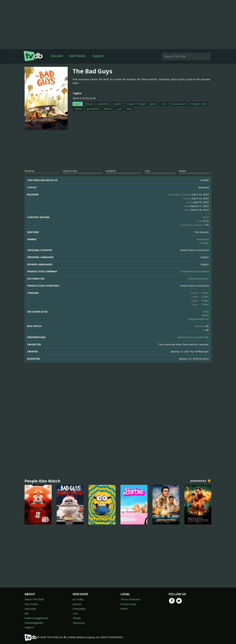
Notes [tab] (182, 171)
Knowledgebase (34, 623)
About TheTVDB (34, 599)
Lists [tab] (147, 171)
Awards (77, 604)
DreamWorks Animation (195, 271)
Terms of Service (130, 599)
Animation (203, 239)
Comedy (204, 243)
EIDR (206, 312)
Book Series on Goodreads (193, 337)
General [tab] (29, 171)
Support (98, 56)
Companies (79, 609)
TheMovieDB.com (198, 319)
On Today (78, 599)
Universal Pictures (198, 279)
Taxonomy (79, 623)
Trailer (205, 293)
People (77, 618)
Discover (57, 56)
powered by (201, 481)
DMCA (124, 609)
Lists (75, 613)
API (27, 613)
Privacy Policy (128, 604)
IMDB (206, 315)
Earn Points (78, 56)
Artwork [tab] (111, 171)
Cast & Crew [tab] (70, 171)
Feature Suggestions (36, 618)
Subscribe (30, 609)
